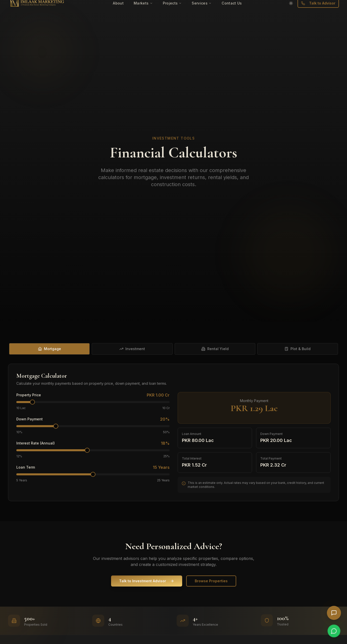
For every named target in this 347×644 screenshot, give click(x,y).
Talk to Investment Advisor (147, 581)
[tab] (49, 349)
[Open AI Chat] (334, 613)
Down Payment (30, 419)
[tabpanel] (173, 432)
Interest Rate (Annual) (36, 443)
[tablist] (173, 349)
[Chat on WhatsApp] (334, 631)
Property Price (29, 395)
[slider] (32, 402)
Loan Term (26, 467)
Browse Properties (211, 581)
